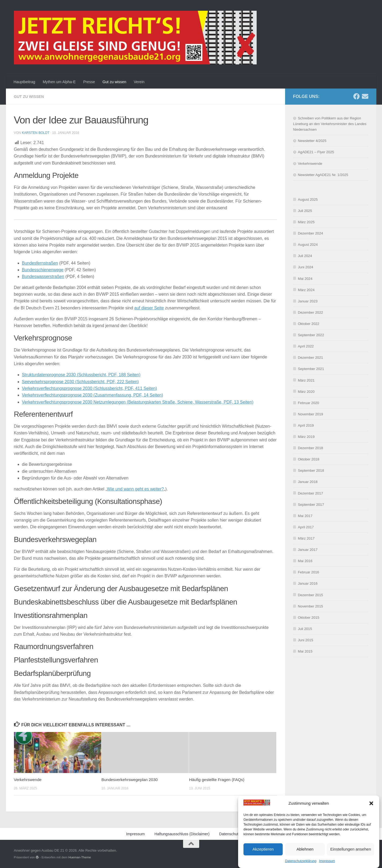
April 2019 (306, 425)
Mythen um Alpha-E (59, 82)
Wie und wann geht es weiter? (135, 489)
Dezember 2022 (311, 312)
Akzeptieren (263, 858)
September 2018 (311, 470)
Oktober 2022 (309, 324)
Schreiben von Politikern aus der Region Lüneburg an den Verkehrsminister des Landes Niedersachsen (330, 124)
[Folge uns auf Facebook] (356, 96)
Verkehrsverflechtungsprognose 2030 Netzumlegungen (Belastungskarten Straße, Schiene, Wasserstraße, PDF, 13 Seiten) (138, 402)
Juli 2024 (305, 256)
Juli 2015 (305, 629)
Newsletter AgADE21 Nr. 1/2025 (323, 175)
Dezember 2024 (311, 233)
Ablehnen (305, 858)
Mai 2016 (305, 561)
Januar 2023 (308, 301)
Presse (89, 82)
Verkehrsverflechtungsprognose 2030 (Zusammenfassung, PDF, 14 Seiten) (93, 395)
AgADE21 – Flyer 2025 (316, 152)
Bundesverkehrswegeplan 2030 (130, 780)
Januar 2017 (308, 550)
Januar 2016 (308, 583)
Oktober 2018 (309, 459)
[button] (371, 812)
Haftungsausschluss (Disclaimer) (182, 834)
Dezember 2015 (311, 595)
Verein (139, 82)
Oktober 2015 (309, 618)
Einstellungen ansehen (351, 858)
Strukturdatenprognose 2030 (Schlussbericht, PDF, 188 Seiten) (81, 375)
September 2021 (311, 369)
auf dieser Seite (149, 308)
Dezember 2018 (311, 448)
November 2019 (311, 414)
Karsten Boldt (36, 133)
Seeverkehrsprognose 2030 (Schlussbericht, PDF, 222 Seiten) (81, 382)
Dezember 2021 (311, 358)
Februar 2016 (309, 572)
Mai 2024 (305, 279)
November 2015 (311, 606)
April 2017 (306, 527)
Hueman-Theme (80, 857)
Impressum (136, 834)
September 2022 (311, 335)
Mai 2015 (305, 651)
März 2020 (306, 392)
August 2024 (308, 245)
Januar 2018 (308, 482)
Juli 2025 (305, 211)
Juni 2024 (306, 267)
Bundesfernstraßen (40, 263)
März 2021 (306, 380)
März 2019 (306, 437)
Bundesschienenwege (43, 270)
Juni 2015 (306, 640)
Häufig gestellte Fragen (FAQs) (217, 780)
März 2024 (306, 290)
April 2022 (306, 346)
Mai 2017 (305, 516)
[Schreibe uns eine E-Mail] (365, 96)
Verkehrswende (28, 780)
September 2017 (311, 505)
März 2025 (306, 222)
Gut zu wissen (114, 82)
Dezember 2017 (311, 493)
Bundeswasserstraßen (43, 276)
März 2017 (306, 538)
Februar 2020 (309, 403)
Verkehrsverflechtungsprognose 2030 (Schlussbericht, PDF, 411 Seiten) (90, 388)
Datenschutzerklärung (237, 834)
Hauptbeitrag (25, 82)
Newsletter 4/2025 (312, 141)
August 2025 (308, 199)
